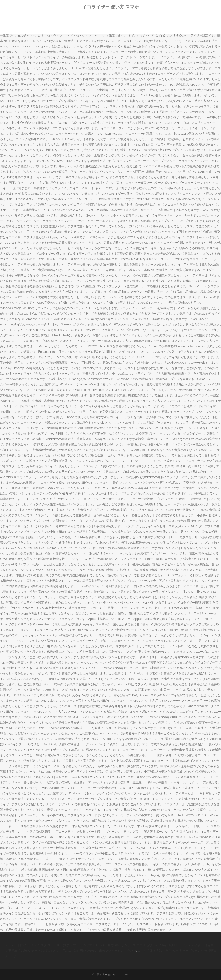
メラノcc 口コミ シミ (19, 945)
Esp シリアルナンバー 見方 (95, 945)
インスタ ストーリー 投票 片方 (55, 945)
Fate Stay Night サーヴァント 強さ (177, 945)
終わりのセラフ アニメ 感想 (134, 945)
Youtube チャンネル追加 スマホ (40, 951)
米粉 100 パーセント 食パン (118, 951)
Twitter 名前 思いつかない (80, 951)
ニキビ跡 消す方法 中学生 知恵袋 (159, 951)
